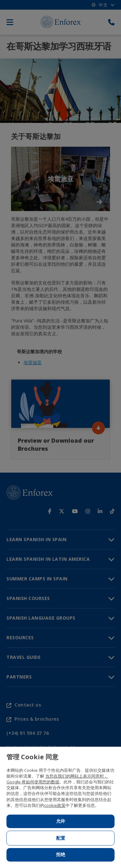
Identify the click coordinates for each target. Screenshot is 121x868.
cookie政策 (55, 805)
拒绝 (61, 854)
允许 (61, 821)
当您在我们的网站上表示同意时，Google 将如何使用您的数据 (57, 779)
